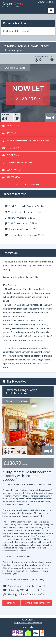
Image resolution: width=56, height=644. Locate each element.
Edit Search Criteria (16, 31)
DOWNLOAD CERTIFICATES (18, 162)
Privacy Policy (28, 627)
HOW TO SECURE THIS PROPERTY (28, 184)
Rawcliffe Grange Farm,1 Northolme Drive (21, 391)
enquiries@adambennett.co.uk (28, 623)
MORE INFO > (11, 603)
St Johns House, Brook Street (26, 46)
